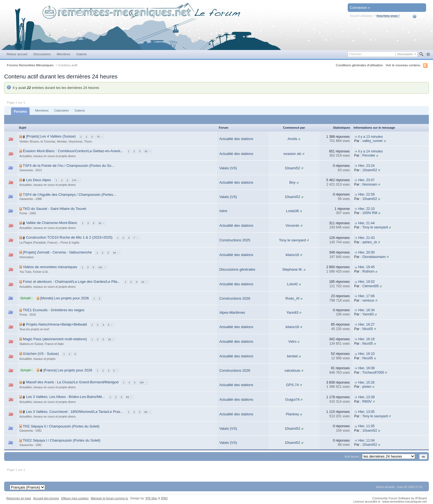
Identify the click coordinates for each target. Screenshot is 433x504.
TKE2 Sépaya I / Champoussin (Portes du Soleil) (62, 440)
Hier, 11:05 (366, 426)
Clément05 (371, 286)
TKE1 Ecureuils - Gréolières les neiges (54, 310)
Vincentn (292, 225)
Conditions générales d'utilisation (359, 65)
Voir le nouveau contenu (403, 65)
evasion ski (292, 154)
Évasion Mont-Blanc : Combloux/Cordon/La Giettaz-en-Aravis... (73, 151)
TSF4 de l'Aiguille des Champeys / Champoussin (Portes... (70, 195)
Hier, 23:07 (366, 180)
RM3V (367, 402)
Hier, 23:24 (366, 166)
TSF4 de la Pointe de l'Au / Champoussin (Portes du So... (69, 166)
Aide (418, 16)
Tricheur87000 (373, 373)
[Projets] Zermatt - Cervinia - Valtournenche (57, 252)
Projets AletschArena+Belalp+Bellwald (56, 324)
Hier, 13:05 (366, 412)
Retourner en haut (19, 498)
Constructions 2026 (235, 298)
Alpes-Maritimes (232, 312)
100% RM (370, 213)
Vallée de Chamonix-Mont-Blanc (52, 223)
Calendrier (62, 110)
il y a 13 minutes (370, 137)
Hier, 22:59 (366, 194)
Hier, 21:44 (366, 223)
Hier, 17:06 (366, 296)
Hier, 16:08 (366, 368)
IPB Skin (151, 498)
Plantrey (292, 414)
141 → (102, 267)
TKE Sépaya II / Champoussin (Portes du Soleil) (61, 426)
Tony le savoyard (375, 227)
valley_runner (373, 141)
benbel (292, 356)
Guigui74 (292, 399)
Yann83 (292, 312)
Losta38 (292, 211)
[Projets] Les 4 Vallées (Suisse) (51, 136)
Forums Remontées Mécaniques (30, 65)
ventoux (368, 300)
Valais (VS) (228, 168)
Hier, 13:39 (366, 397)
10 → (144, 282)
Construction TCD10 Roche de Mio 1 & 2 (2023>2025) (69, 237)
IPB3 (164, 498)
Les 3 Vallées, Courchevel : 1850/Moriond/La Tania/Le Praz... (75, 412)
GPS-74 (292, 385)
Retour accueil (17, 54)
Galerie (81, 54)
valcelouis (292, 370)
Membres (63, 54)
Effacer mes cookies (75, 498)
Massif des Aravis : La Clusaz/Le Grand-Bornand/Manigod (72, 382)
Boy (292, 182)
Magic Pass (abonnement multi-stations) (55, 339)
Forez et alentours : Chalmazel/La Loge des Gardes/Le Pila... (72, 282)
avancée (428, 54)
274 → (76, 180)
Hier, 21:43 (366, 238)
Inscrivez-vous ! (388, 16)
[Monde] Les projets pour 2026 (65, 298)
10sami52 (292, 168)
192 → (143, 382)
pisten (367, 387)
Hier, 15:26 (366, 382)
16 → (101, 223)
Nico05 (368, 329)
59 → (129, 397)
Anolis (292, 139)
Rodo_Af (293, 298)
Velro (292, 341)
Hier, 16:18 (366, 339)
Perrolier (369, 155)
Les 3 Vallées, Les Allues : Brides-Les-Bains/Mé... (65, 397)
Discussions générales (237, 269)
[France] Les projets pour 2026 (68, 370)
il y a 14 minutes (370, 151)
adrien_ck (370, 242)
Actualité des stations (236, 139)
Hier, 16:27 (366, 324)
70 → (100, 137)
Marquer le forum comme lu (109, 498)
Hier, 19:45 (366, 267)
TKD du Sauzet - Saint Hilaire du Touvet (55, 209)
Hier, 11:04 (366, 440)
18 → (116, 253)
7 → (136, 238)
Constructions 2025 (235, 240)
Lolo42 (292, 284)
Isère (223, 211)
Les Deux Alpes (38, 180)
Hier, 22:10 (366, 209)
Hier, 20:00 (366, 252)
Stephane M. (292, 269)
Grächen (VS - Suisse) (41, 354)
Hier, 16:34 (366, 310)
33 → (147, 151)
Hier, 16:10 (366, 354)
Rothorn (368, 271)
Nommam (370, 184)
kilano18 (292, 255)
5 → (110, 325)
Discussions (42, 54)
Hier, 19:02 (366, 282)
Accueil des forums (46, 498)
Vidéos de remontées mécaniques (50, 267)
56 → (147, 412)
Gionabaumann (374, 257)
